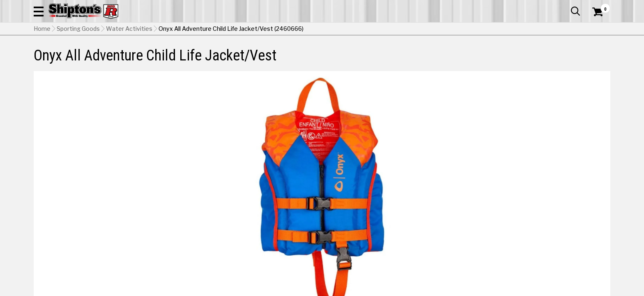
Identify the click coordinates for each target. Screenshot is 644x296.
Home (42, 70)
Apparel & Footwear (70, 55)
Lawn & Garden (426, 55)
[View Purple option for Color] (513, 208)
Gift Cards (528, 6)
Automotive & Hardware (154, 55)
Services (599, 6)
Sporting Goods (545, 55)
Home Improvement (355, 55)
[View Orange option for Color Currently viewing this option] (457, 208)
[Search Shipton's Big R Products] (322, 30)
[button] (411, 30)
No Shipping (467, 246)
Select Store (553, 246)
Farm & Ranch (229, 55)
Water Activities (129, 70)
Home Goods (287, 55)
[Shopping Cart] (596, 30)
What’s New (564, 6)
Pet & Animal (485, 55)
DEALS (595, 55)
